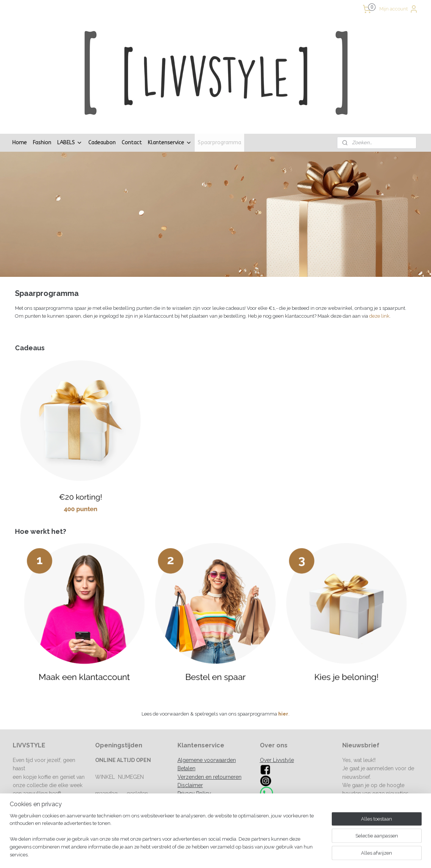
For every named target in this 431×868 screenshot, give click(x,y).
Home (20, 97)
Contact (132, 97)
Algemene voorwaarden (207, 715)
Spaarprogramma (219, 97)
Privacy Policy (194, 748)
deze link (379, 271)
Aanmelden (362, 764)
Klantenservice (170, 97)
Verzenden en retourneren (210, 732)
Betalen (186, 723)
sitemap (238, 854)
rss (252, 854)
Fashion (42, 97)
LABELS (70, 97)
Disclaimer (190, 740)
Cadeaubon (102, 97)
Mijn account (399, 9)
